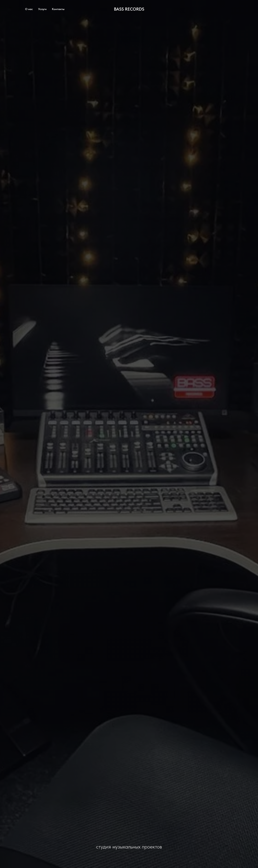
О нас (29, 9)
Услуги (42, 9)
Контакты (58, 9)
